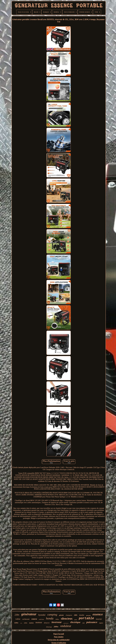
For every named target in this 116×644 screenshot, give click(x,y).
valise (18, 619)
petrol (76, 620)
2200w (26, 623)
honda (50, 618)
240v (76, 615)
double (82, 615)
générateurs (66, 623)
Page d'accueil (59, 634)
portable (86, 618)
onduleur (66, 626)
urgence (101, 623)
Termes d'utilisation (59, 643)
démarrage (49, 627)
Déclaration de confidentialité (59, 640)
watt (83, 623)
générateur (29, 614)
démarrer (47, 623)
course (34, 619)
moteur (39, 622)
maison (31, 623)
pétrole (61, 615)
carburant (26, 619)
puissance (92, 622)
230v (17, 615)
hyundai (42, 615)
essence (98, 614)
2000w (56, 627)
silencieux (67, 619)
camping (52, 614)
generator (88, 615)
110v (21, 623)
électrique (75, 622)
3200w (16, 623)
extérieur (41, 619)
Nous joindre (59, 637)
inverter (99, 619)
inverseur (57, 622)
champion (69, 615)
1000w (57, 619)
